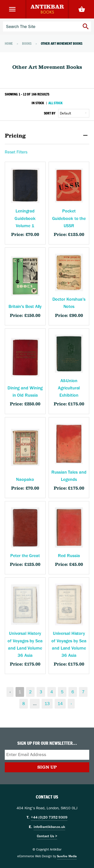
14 (60, 704)
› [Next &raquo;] (71, 704)
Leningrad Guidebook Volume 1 (25, 218)
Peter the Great (25, 556)
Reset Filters (16, 152)
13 (47, 704)
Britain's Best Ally (25, 307)
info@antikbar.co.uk (49, 827)
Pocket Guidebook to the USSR (69, 218)
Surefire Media (67, 856)
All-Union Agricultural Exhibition (69, 388)
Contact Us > (47, 836)
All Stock (55, 103)
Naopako (25, 479)
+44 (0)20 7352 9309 (49, 817)
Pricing (47, 136)
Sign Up (47, 767)
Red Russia (69, 556)
